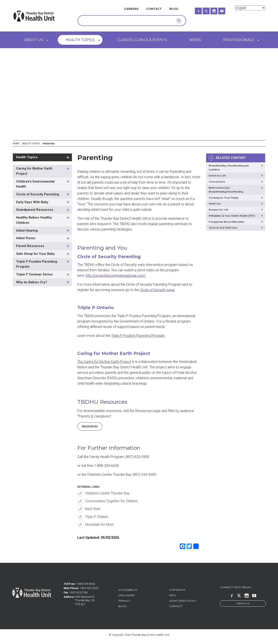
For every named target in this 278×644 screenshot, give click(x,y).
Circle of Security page (157, 290)
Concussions (218, 184)
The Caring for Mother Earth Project (104, 362)
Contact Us (243, 604)
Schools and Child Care (224, 238)
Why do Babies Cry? (32, 282)
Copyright (177, 590)
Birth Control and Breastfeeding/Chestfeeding (228, 192)
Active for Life (219, 177)
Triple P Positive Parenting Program (138, 336)
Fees (172, 595)
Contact (154, 9)
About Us (34, 40)
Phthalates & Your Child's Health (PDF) (230, 223)
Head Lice (216, 208)
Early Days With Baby (32, 202)
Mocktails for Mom (100, 525)
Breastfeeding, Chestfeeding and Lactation (231, 168)
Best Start (93, 509)
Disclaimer (127, 595)
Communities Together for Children (111, 501)
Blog (174, 9)
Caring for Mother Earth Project (34, 171)
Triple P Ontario (97, 517)
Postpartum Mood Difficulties (228, 232)
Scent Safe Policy (183, 601)
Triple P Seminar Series (34, 274)
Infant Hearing (27, 231)
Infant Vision (26, 238)
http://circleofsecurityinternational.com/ (116, 276)
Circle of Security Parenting (38, 194)
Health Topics (80, 40)
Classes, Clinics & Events (142, 40)
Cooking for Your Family (225, 201)
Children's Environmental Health (35, 184)
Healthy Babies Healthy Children (34, 220)
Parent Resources (30, 246)
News (195, 40)
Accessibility (128, 590)
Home (16, 144)
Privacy (124, 601)
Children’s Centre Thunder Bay (107, 493)
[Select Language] (250, 8)
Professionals (239, 40)
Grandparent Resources (35, 210)
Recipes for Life (220, 214)
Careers (131, 9)
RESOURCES (90, 426)
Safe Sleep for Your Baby (35, 254)
